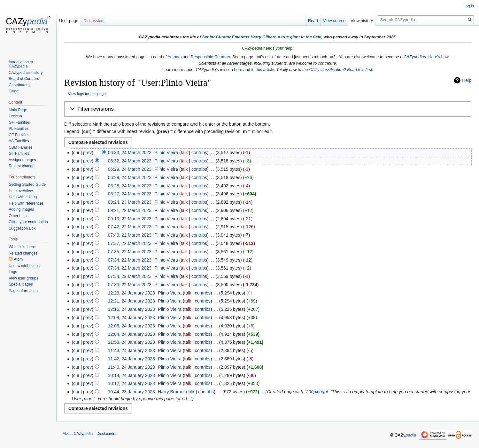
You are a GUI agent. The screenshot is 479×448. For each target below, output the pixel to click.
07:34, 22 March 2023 (130, 260)
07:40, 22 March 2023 (130, 235)
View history (362, 21)
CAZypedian (415, 57)
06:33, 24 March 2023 (130, 153)
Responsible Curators (210, 57)
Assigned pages (22, 160)
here (238, 70)
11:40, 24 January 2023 (131, 367)
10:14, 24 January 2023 (131, 375)
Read (313, 21)
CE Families (19, 135)
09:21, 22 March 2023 (130, 210)
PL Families (19, 129)
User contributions (24, 266)
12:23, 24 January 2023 (131, 293)
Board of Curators (24, 79)
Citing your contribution (28, 222)
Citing (14, 91)
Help (467, 80)
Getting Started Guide (27, 185)
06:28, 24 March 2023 (130, 186)
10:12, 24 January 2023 (131, 383)
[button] (268, 109)
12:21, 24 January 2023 (131, 301)
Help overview (21, 191)
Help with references (26, 203)
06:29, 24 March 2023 (130, 169)
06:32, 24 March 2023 (130, 161)
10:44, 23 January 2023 (131, 392)
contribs (199, 153)
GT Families (19, 153)
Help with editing (23, 197)
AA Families (19, 141)
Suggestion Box (22, 228)
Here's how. (439, 57)
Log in (469, 6)
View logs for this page (87, 94)
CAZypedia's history (26, 73)
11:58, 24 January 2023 (131, 342)
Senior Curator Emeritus (226, 37)
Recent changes (23, 166)
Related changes (23, 253)
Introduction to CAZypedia (21, 64)
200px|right (317, 392)
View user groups (23, 278)
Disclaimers (106, 434)
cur (76, 161)
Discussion (93, 21)
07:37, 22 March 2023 (130, 243)
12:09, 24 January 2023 (131, 318)
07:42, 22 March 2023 (130, 227)
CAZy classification (326, 70)
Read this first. (360, 70)
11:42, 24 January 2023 (131, 359)
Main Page (18, 110)
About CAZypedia (78, 434)
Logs (13, 272)
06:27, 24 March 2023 (130, 194)
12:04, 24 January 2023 (131, 334)
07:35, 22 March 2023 (130, 252)
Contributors (19, 85)
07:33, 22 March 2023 (130, 285)
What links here (22, 247)
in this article (263, 70)
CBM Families (21, 147)
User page (69, 21)
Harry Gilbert (263, 37)
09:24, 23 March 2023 (130, 202)
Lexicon (15, 116)
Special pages (21, 284)
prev (87, 153)
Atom (18, 259)
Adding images (21, 209)
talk (184, 153)
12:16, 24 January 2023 (131, 309)
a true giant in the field (300, 37)
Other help (18, 216)
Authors (174, 57)
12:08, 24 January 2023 (131, 326)
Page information (23, 291)
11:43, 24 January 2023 (131, 350)
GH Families (19, 122)
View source (334, 21)
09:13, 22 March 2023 (130, 219)
